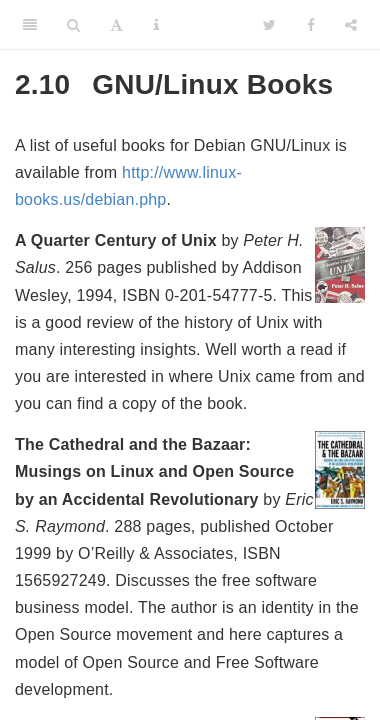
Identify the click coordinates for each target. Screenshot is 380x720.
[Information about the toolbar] (156, 25)
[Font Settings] (116, 25)
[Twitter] (269, 25)
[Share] (351, 25)
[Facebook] (311, 25)
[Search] (73, 25)
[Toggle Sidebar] (30, 25)
